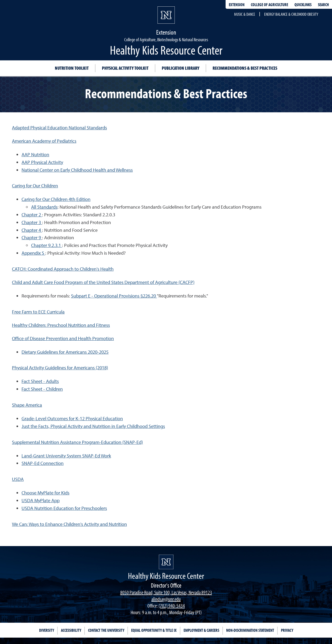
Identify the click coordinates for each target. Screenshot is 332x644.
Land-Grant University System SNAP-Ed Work (66, 456)
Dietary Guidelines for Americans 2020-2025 (65, 352)
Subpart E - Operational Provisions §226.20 (114, 296)
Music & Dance (245, 14)
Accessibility (71, 630)
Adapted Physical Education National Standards (59, 128)
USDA (18, 479)
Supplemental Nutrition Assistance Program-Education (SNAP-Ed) (77, 442)
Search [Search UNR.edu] (323, 5)
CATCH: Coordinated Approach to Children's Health (63, 269)
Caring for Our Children (35, 186)
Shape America (27, 405)
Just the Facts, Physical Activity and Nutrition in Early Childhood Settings (93, 426)
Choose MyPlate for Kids (45, 493)
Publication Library (180, 68)
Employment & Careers (201, 630)
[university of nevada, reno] (166, 562)
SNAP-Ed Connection (43, 463)
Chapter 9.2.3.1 (47, 245)
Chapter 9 (32, 238)
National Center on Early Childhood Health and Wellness (77, 170)
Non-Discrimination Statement (250, 630)
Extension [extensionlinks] (237, 5)
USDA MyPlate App (41, 500)
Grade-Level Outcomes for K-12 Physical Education (72, 418)
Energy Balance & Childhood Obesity (291, 14)
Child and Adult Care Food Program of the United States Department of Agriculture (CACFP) (103, 282)
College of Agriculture (269, 5)
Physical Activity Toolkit (125, 68)
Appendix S (33, 253)
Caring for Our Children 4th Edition (56, 199)
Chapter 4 (32, 230)
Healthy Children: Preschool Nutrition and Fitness (61, 325)
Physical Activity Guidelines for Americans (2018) (60, 368)
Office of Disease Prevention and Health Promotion (63, 338)
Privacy (287, 630)
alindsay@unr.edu (166, 599)
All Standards (44, 207)
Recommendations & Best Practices (245, 68)
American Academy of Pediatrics (44, 141)
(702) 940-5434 (172, 606)
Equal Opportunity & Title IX (154, 630)
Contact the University (106, 630)
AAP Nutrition (35, 154)
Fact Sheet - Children (42, 389)
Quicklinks (303, 5)
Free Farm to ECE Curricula (38, 312)
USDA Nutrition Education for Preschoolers (64, 508)
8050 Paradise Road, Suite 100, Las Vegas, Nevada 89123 (166, 592)
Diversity (47, 630)
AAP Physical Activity (42, 162)
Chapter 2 (32, 215)
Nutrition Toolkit (72, 68)
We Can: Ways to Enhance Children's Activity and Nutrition (69, 524)
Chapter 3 (32, 222)
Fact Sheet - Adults (40, 381)
